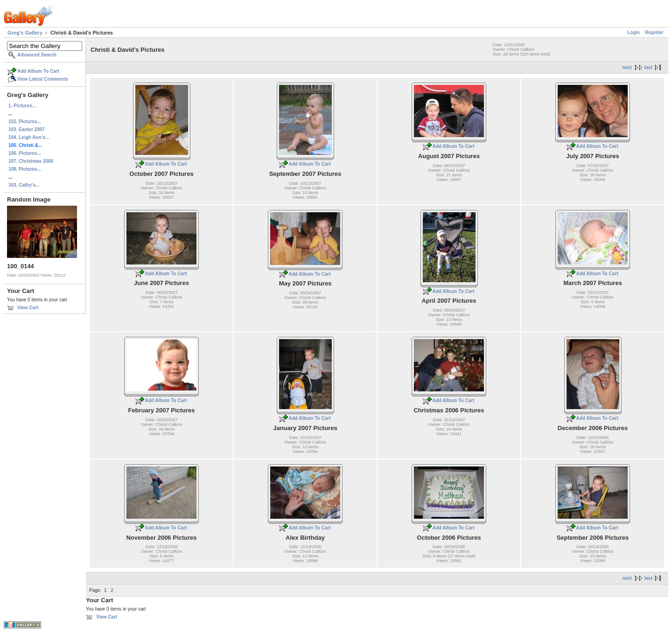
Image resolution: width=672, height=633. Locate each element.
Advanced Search (37, 55)
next (627, 67)
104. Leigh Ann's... (29, 137)
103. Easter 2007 (27, 129)
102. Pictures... (25, 122)
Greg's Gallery (25, 33)
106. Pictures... (25, 153)
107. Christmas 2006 (31, 161)
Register (654, 32)
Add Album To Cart (38, 71)
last (648, 67)
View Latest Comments (43, 79)
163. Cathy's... (24, 185)
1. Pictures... (22, 106)
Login (633, 32)
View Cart (28, 308)
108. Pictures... (25, 169)
